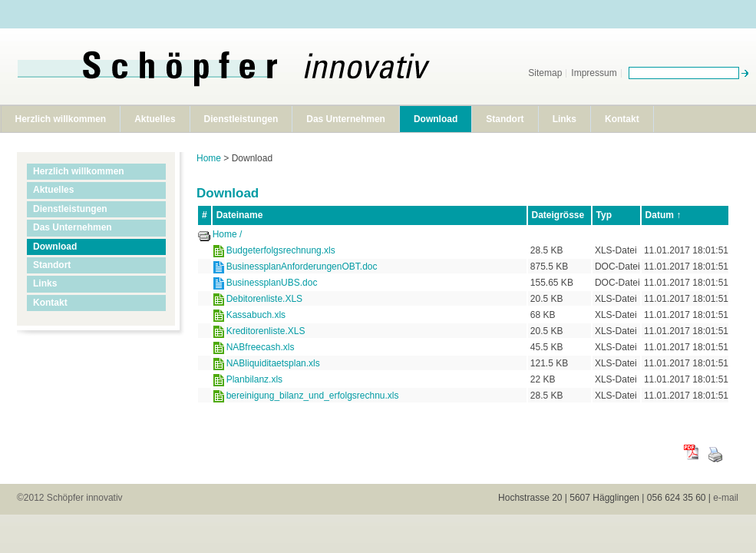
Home (209, 158)
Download (436, 119)
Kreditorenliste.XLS (266, 331)
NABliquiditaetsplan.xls (273, 363)
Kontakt (622, 119)
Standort (505, 119)
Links (565, 119)
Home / (228, 234)
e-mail (726, 498)
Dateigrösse (558, 215)
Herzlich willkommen (61, 119)
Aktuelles (155, 119)
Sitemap (545, 73)
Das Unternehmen (346, 119)
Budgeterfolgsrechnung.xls (281, 250)
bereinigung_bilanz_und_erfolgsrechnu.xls (313, 396)
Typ (604, 215)
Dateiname (240, 215)
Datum (660, 215)
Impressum (594, 73)
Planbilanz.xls (254, 379)
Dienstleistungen (241, 119)
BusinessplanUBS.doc (272, 283)
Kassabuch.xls (256, 315)
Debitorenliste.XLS (264, 299)
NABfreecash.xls (261, 347)
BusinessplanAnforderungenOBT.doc (302, 267)
